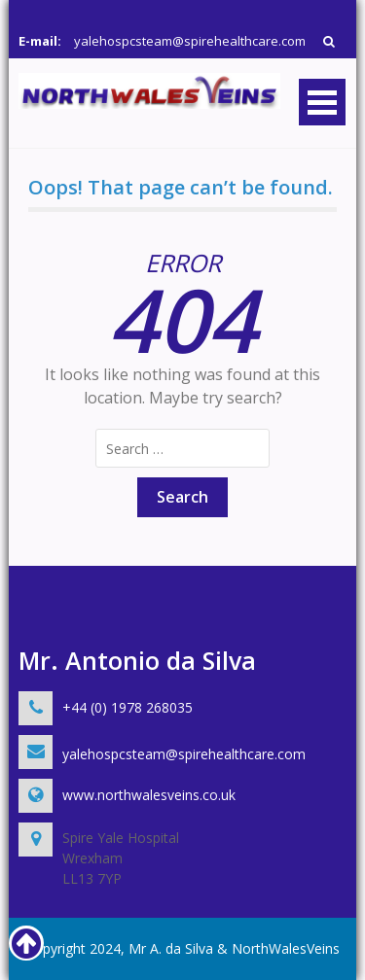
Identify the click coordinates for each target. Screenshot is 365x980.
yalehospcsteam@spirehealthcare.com (190, 41)
